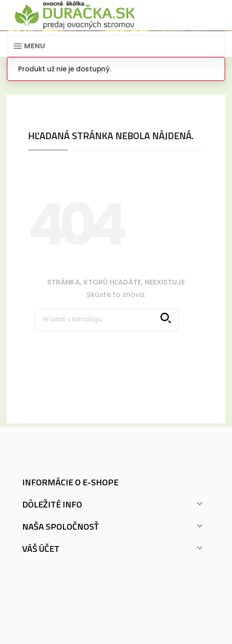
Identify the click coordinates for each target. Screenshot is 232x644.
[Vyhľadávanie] (106, 320)
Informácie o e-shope (70, 482)
